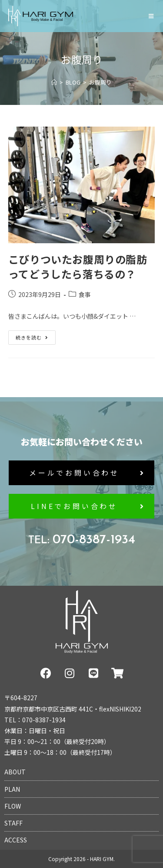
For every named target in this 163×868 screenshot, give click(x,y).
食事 (85, 294)
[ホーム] (54, 82)
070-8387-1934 (82, 540)
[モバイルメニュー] (152, 16)
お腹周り (100, 82)
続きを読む (35, 336)
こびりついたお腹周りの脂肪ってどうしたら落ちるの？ (78, 266)
